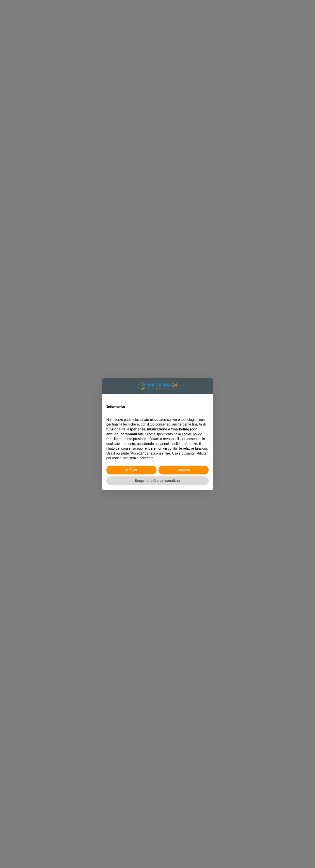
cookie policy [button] (192, 434)
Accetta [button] (184, 470)
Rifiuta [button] (131, 470)
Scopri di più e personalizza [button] (157, 481)
